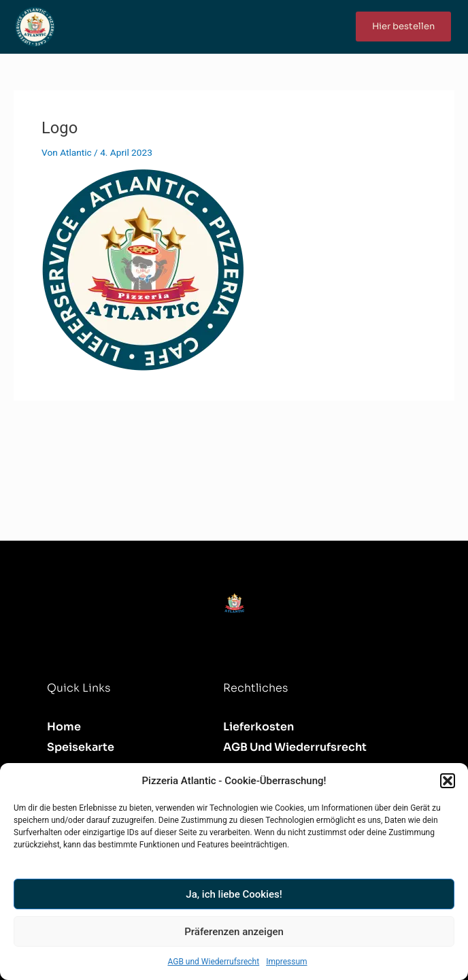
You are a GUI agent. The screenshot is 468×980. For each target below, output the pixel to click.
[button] (448, 781)
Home (64, 727)
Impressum (286, 962)
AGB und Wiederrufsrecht (213, 962)
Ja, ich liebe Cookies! (234, 894)
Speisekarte (81, 747)
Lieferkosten (258, 727)
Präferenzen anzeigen (234, 932)
